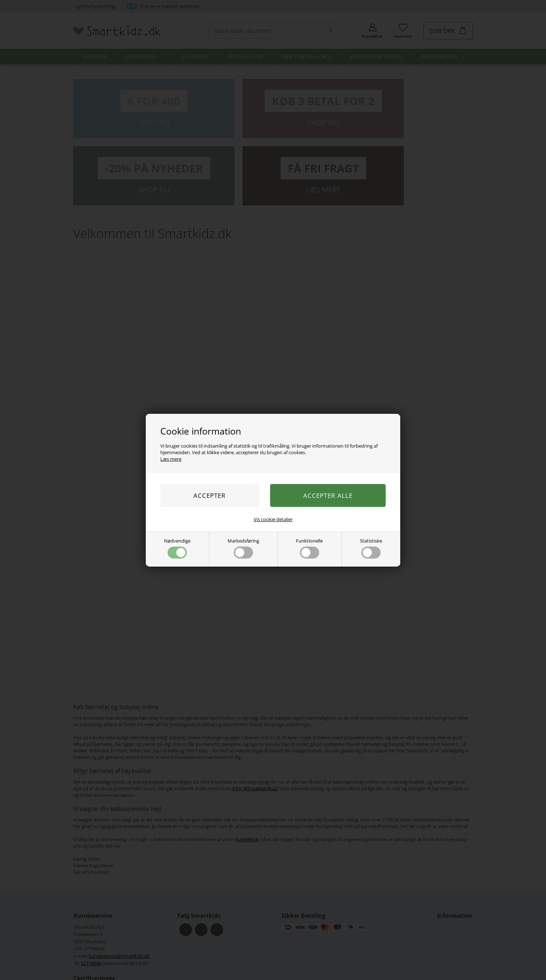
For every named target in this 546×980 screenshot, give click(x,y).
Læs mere (171, 459)
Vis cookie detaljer (273, 519)
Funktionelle (309, 548)
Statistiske (371, 548)
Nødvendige (177, 548)
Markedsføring (243, 548)
